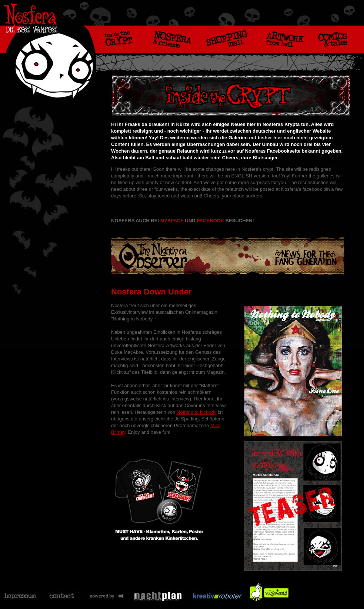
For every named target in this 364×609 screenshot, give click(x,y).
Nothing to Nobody (197, 412)
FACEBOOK (210, 221)
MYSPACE (172, 221)
